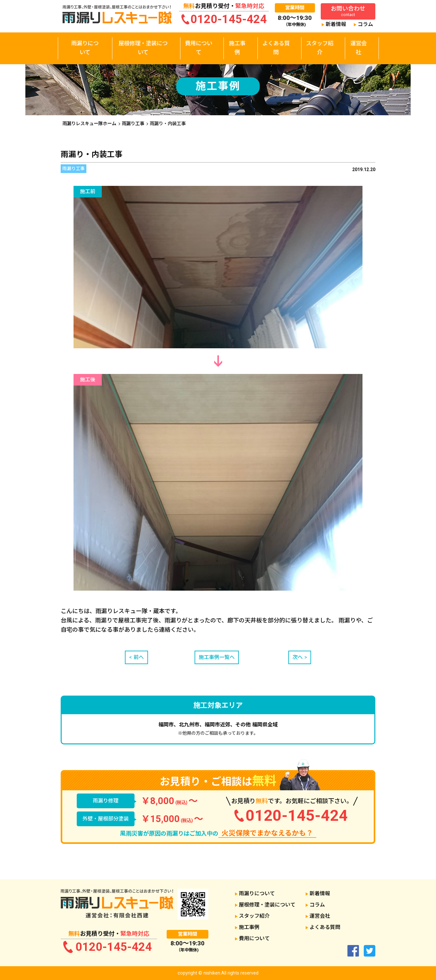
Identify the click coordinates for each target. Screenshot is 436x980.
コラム (365, 24)
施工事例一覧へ (218, 659)
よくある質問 (277, 41)
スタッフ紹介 (320, 41)
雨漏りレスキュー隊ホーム (89, 124)
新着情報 (336, 24)
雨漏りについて (85, 41)
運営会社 (359, 41)
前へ (140, 659)
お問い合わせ (348, 11)
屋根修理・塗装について (144, 41)
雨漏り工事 (133, 124)
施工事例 (239, 41)
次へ (296, 659)
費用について (200, 41)
